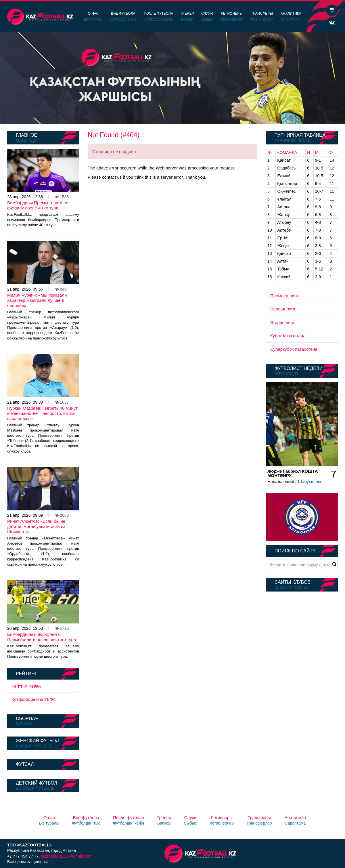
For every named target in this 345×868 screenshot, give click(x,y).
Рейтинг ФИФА (26, 686)
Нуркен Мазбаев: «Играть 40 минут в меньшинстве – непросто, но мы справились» (42, 413)
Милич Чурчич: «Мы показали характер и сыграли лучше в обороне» (37, 300)
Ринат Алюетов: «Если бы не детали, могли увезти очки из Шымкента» (36, 526)
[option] (172, 78)
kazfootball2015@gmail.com (66, 856)
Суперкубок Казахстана (294, 349)
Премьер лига (284, 296)
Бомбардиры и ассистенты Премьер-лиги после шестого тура (42, 637)
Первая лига (283, 309)
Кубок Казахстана (288, 336)
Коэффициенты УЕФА (34, 699)
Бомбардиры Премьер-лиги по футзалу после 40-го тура (38, 205)
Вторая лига (282, 322)
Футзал (25, 764)
